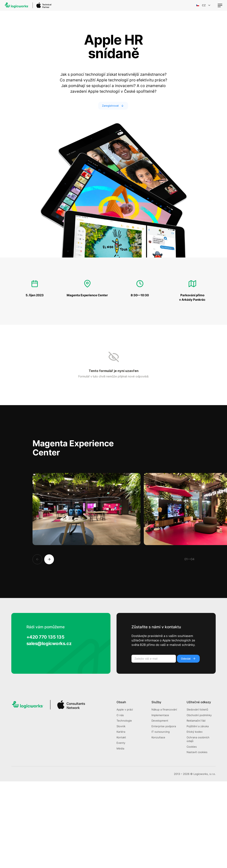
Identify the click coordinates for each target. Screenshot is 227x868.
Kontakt (121, 824)
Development (160, 807)
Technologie (124, 807)
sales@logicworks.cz (49, 730)
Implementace (160, 802)
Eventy (121, 830)
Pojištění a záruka (198, 813)
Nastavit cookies (197, 839)
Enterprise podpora (164, 813)
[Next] (49, 646)
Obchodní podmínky (199, 802)
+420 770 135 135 (45, 724)
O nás (120, 802)
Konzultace (158, 824)
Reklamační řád (196, 807)
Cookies (192, 833)
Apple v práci (125, 796)
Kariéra (121, 819)
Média (120, 835)
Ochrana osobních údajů (198, 826)
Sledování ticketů (197, 796)
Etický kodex (195, 819)
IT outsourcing (161, 819)
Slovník (121, 813)
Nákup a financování (164, 796)
